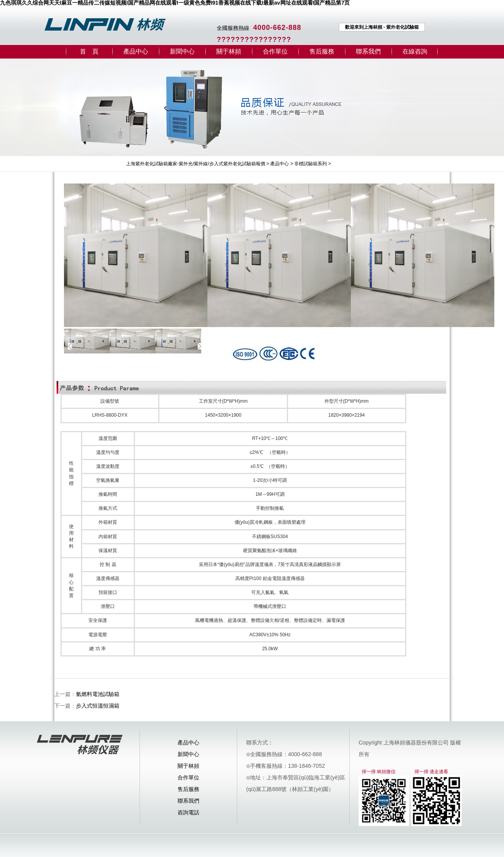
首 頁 (89, 51)
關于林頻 (229, 51)
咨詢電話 (188, 812)
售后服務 (322, 51)
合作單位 (275, 51)
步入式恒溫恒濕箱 (98, 706)
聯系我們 (368, 51)
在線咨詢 (415, 51)
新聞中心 (182, 51)
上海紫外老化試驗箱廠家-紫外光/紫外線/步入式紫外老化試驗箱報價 (196, 164)
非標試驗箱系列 (311, 164)
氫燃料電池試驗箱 (98, 694)
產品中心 (136, 51)
